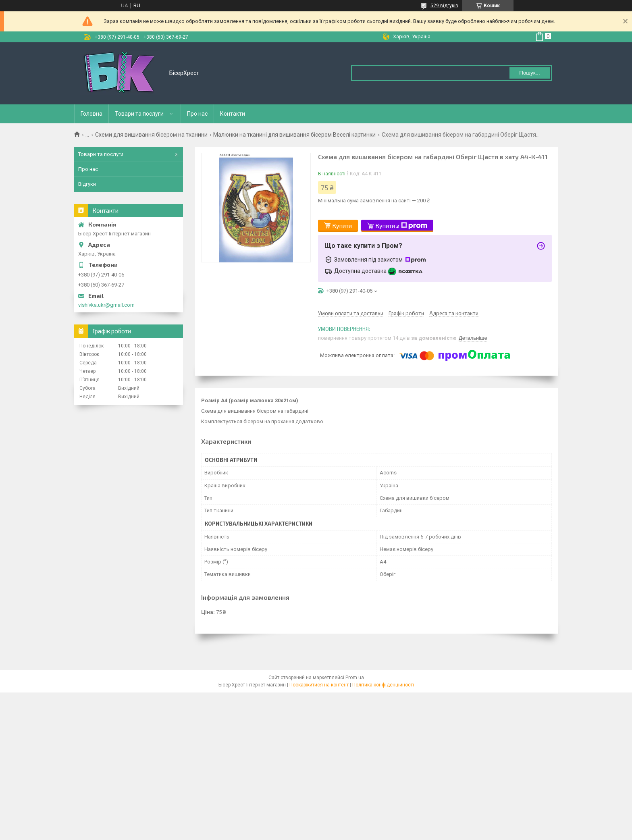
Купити (342, 226)
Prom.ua (355, 678)
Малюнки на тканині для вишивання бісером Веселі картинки (294, 135)
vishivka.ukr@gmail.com (106, 305)
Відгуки (87, 184)
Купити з (401, 226)
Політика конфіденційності (383, 685)
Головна (91, 114)
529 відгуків (444, 6)
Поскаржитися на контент (319, 685)
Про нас (197, 114)
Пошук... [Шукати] (529, 73)
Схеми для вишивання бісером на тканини (151, 135)
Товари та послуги (139, 114)
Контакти (233, 114)
